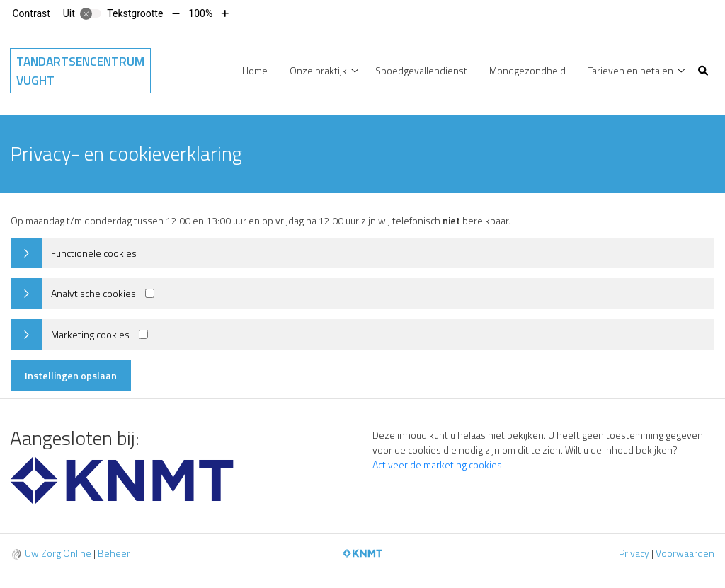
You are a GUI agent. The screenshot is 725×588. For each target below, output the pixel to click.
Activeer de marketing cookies (437, 465)
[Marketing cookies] (143, 334)
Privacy (634, 553)
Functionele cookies (94, 253)
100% (200, 13)
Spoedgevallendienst (421, 70)
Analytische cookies (93, 293)
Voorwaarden (685, 553)
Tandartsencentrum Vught (80, 71)
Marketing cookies (90, 334)
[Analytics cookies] (150, 293)
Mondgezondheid (527, 70)
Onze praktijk (318, 70)
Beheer (114, 553)
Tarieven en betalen (630, 70)
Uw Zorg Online (58, 553)
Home (255, 70)
